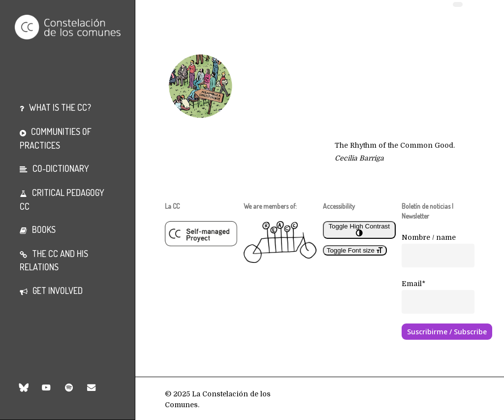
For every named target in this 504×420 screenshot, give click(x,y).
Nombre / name (429, 237)
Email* (413, 284)
